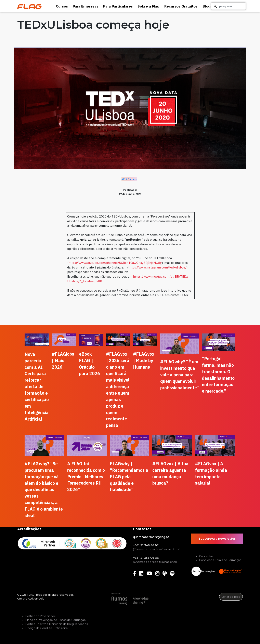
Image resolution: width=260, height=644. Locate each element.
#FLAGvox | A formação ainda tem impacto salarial (211, 473)
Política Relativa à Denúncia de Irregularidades (57, 624)
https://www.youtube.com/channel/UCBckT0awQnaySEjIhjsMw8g (115, 263)
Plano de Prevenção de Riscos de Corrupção (56, 620)
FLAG (30, 595)
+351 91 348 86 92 (146, 545)
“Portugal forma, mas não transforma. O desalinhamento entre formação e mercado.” (218, 375)
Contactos (206, 556)
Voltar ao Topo (231, 597)
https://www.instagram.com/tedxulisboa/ (157, 267)
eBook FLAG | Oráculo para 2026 (89, 364)
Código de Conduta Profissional (47, 628)
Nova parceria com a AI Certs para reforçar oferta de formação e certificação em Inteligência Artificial (37, 387)
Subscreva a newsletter (217, 539)
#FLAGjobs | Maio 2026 (63, 360)
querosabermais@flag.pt (151, 537)
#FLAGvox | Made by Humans (144, 360)
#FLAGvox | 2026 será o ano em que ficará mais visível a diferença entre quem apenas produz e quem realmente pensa (118, 390)
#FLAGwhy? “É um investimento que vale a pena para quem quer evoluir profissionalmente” (180, 375)
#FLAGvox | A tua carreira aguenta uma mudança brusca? (170, 473)
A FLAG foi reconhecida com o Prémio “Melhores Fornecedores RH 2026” (86, 477)
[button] (62, 6)
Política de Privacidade (41, 616)
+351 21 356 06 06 (146, 558)
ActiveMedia (36, 599)
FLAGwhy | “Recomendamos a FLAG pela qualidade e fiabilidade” (129, 477)
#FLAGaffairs (129, 179)
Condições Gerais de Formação (220, 560)
